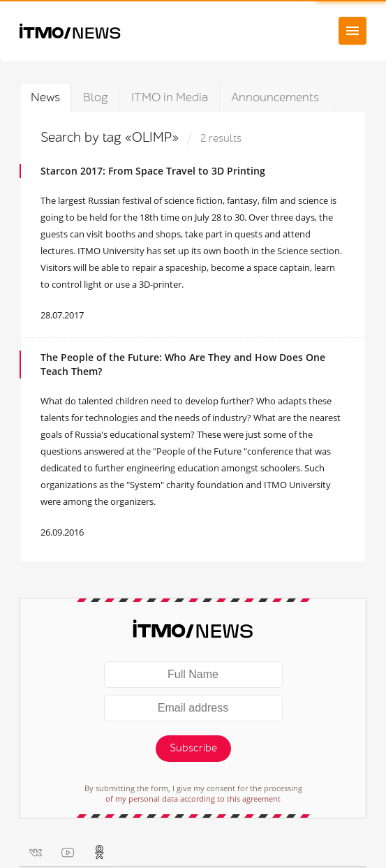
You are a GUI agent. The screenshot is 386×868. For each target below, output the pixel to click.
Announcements (275, 97)
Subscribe (193, 748)
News (45, 97)
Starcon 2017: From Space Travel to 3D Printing (153, 171)
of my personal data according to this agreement (193, 799)
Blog (96, 97)
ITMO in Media (170, 97)
